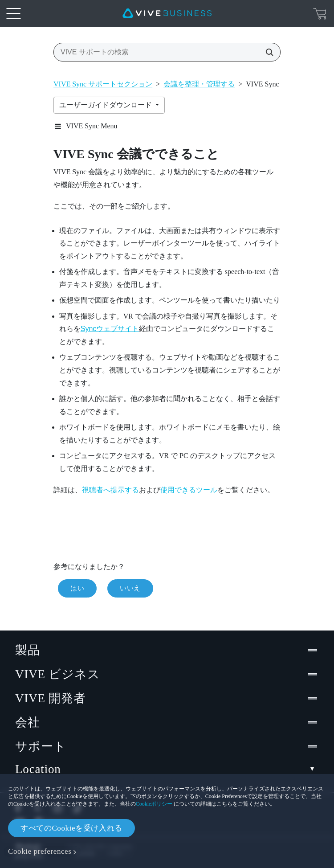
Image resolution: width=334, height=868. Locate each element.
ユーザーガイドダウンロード (106, 105)
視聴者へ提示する (110, 490)
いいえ (130, 588)
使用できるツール (189, 490)
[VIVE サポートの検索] (267, 52)
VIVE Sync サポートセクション (103, 84)
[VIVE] (167, 13)
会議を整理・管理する (199, 84)
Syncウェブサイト (110, 329)
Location (167, 769)
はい (77, 588)
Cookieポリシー (154, 804)
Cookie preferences (40, 851)
